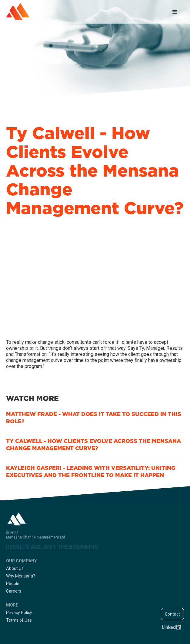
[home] (18, 11)
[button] (175, 12)
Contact (172, 614)
